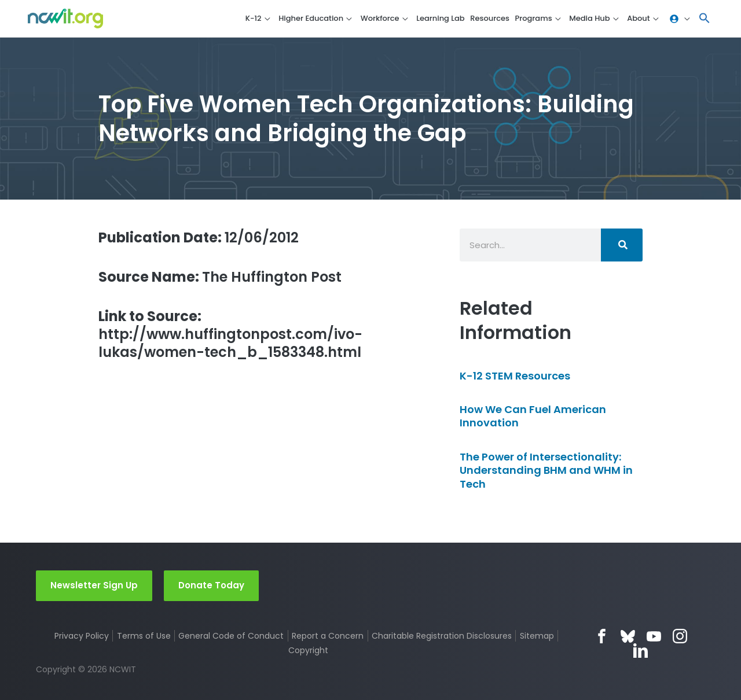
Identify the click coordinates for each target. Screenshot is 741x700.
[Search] (622, 245)
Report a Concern (328, 636)
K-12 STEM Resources (515, 376)
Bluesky (628, 636)
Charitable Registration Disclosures (442, 636)
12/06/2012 (199, 237)
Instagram (680, 636)
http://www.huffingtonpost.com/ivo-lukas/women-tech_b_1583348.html (230, 334)
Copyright (308, 650)
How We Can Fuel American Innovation (533, 416)
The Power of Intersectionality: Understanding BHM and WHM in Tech (546, 470)
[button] (705, 19)
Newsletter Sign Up (94, 585)
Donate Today (211, 585)
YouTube (654, 636)
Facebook (602, 636)
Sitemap (537, 636)
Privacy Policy (82, 636)
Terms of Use (144, 636)
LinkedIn (641, 651)
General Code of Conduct (231, 636)
